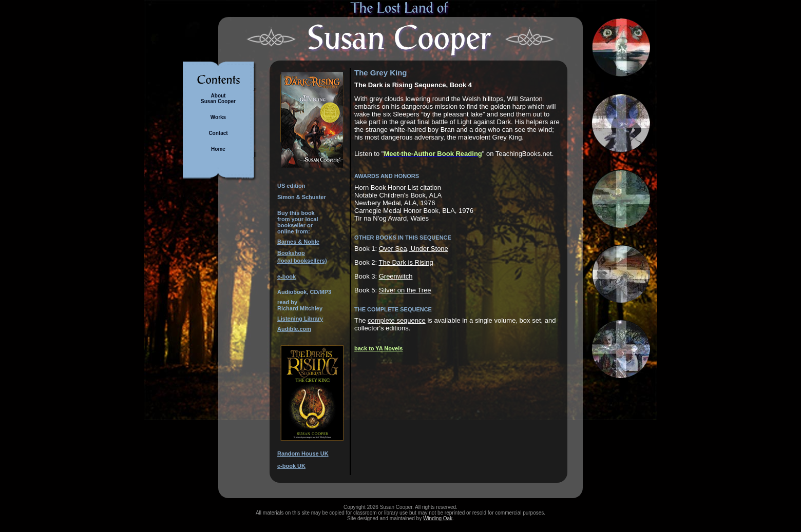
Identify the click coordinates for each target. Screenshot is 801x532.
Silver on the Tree (405, 290)
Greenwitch (396, 276)
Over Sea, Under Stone (414, 249)
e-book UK (291, 466)
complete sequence (397, 320)
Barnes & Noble (298, 242)
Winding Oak (438, 518)
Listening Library (300, 319)
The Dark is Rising (406, 262)
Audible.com (294, 329)
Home (218, 149)
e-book (287, 277)
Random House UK (303, 454)
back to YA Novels (378, 348)
